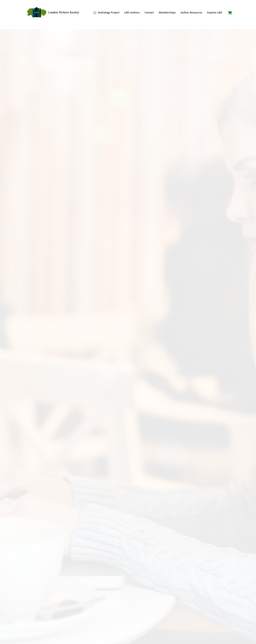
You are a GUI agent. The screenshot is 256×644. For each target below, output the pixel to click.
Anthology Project (106, 12)
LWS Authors (132, 12)
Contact (149, 12)
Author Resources (191, 12)
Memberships (167, 12)
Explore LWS (215, 12)
